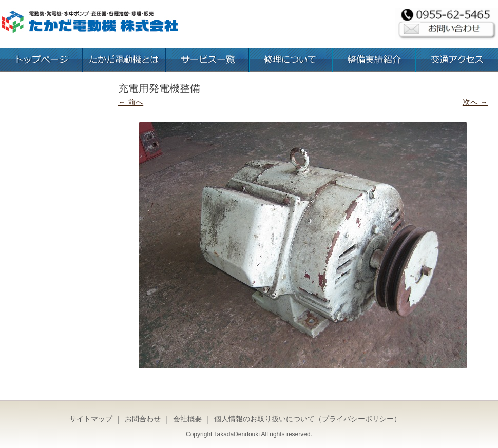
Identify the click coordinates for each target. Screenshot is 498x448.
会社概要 (187, 419)
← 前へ (131, 102)
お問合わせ (143, 419)
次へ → (475, 102)
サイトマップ (91, 419)
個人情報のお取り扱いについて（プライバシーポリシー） (308, 419)
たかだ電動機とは (124, 60)
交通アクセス (457, 60)
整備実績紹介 (374, 60)
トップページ (41, 60)
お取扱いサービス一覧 (207, 60)
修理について (291, 60)
